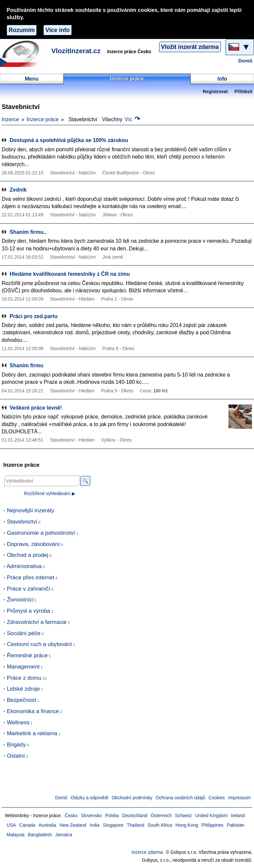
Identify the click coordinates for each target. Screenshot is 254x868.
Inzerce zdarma (147, 852)
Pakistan (236, 825)
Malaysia (16, 835)
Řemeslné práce (27, 655)
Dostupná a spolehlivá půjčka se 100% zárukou (69, 140)
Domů (245, 61)
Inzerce (10, 119)
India (95, 825)
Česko (71, 816)
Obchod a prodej (28, 555)
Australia (47, 825)
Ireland (238, 816)
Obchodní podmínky (132, 798)
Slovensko (91, 816)
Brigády (16, 745)
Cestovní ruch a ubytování (40, 644)
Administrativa (24, 566)
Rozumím (22, 30)
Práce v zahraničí (29, 589)
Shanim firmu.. (28, 232)
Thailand (136, 825)
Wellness (18, 723)
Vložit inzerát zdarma (190, 47)
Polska (112, 816)
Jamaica (64, 835)
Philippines (212, 825)
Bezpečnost (22, 700)
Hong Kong (187, 825)
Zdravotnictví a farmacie (37, 622)
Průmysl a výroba (29, 611)
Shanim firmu (26, 365)
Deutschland (135, 816)
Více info (57, 30)
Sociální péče (24, 633)
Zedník (18, 190)
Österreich (161, 816)
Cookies (217, 798)
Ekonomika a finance (33, 711)
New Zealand (73, 825)
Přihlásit (243, 92)
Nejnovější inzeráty (31, 510)
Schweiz (183, 816)
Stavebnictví (22, 522)
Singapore (113, 825)
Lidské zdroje (23, 689)
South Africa (160, 825)
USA (11, 825)
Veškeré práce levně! (36, 408)
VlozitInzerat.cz (76, 51)
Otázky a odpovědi (90, 798)
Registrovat (215, 92)
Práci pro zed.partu (34, 316)
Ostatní (16, 756)
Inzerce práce (42, 119)
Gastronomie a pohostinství (41, 533)
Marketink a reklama (32, 733)
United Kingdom (211, 816)
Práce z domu (24, 678)
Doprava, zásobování (33, 544)
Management (23, 667)
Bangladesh (40, 835)
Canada (27, 825)
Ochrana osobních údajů (180, 798)
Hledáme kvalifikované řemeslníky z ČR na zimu (70, 274)
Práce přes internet (31, 578)
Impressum (239, 798)
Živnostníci (20, 600)
